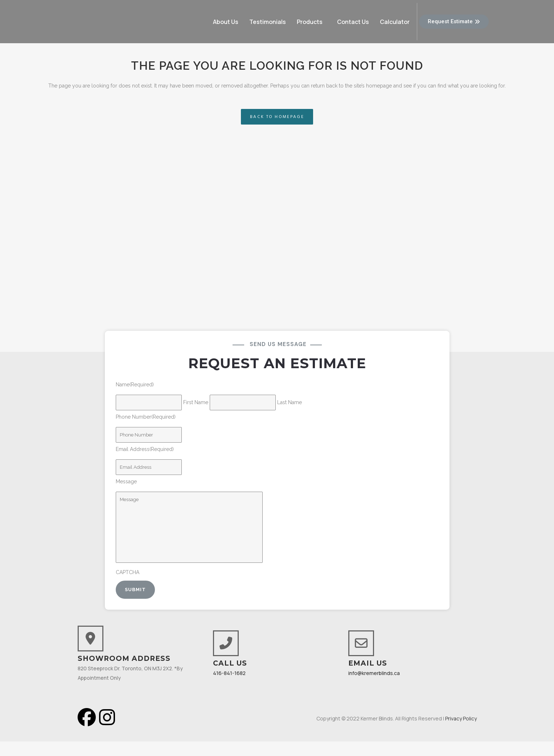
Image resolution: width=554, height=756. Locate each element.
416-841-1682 (229, 673)
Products (310, 22)
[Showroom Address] (91, 639)
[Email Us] (361, 643)
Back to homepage (277, 117)
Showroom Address (124, 659)
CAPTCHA (128, 572)
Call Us (230, 663)
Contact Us (353, 22)
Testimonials (268, 22)
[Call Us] (226, 643)
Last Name (290, 402)
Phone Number (146, 417)
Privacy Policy (461, 718)
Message (126, 481)
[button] (311, 22)
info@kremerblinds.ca (374, 673)
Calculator (395, 22)
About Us (226, 22)
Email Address (145, 449)
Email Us (368, 663)
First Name (196, 402)
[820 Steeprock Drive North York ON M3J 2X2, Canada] (277, 258)
